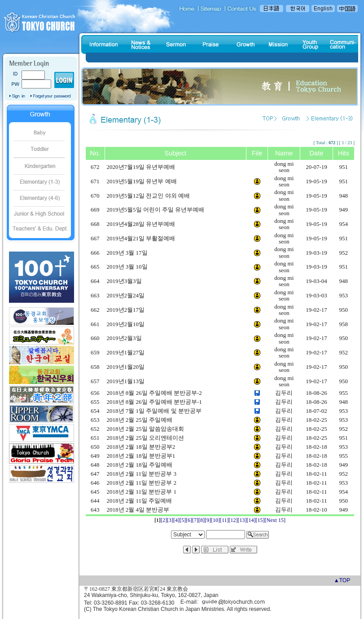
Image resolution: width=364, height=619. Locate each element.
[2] (164, 520)
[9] (208, 520)
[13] (242, 520)
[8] (202, 520)
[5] (183, 520)
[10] (215, 520)
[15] (260, 520)
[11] (224, 520)
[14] (251, 520)
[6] (189, 520)
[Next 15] (275, 520)
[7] (195, 520)
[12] (233, 520)
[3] (170, 520)
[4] (176, 520)
